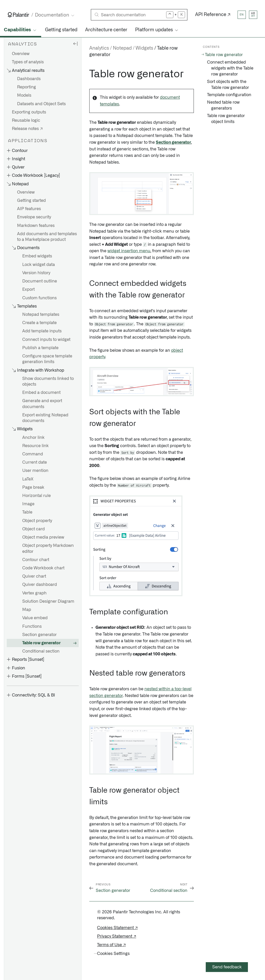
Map (27, 610)
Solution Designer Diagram (48, 601)
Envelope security (34, 217)
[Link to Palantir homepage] (19, 15)
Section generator (39, 635)
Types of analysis (28, 62)
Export (28, 289)
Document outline (40, 281)
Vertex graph (34, 593)
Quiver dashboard (40, 585)
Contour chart (36, 560)
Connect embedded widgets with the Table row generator (230, 68)
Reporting (27, 87)
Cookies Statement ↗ (117, 928)
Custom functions (39, 298)
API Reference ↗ (213, 15)
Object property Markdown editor (48, 548)
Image (28, 504)
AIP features (29, 209)
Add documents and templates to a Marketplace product (47, 237)
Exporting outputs (29, 112)
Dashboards (29, 79)
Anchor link (33, 438)
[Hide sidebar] (75, 43)
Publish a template (40, 348)
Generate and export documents (42, 404)
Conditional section (41, 651)
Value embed (35, 618)
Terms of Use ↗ (111, 945)
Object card (34, 529)
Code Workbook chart (43, 568)
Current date (35, 462)
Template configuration (229, 95)
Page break (33, 487)
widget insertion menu (129, 251)
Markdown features (36, 226)
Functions (32, 626)
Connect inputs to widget (46, 340)
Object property (37, 521)
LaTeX (28, 479)
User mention (35, 471)
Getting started (61, 30)
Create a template (39, 323)
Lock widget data (39, 265)
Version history (36, 273)
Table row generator (41, 643)
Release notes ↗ (27, 129)
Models (24, 95)
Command (33, 454)
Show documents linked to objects (48, 381)
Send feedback (227, 967)
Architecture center (106, 30)
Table (27, 512)
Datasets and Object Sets (41, 104)
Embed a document (41, 393)
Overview (21, 54)
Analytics (99, 48)
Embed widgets (37, 256)
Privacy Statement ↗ (117, 936)
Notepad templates (41, 315)
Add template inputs (42, 331)
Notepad (122, 48)
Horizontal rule (36, 496)
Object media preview (43, 537)
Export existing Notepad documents (45, 418)
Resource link (35, 446)
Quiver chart (34, 576)
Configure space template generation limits (47, 359)
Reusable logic (26, 120)
